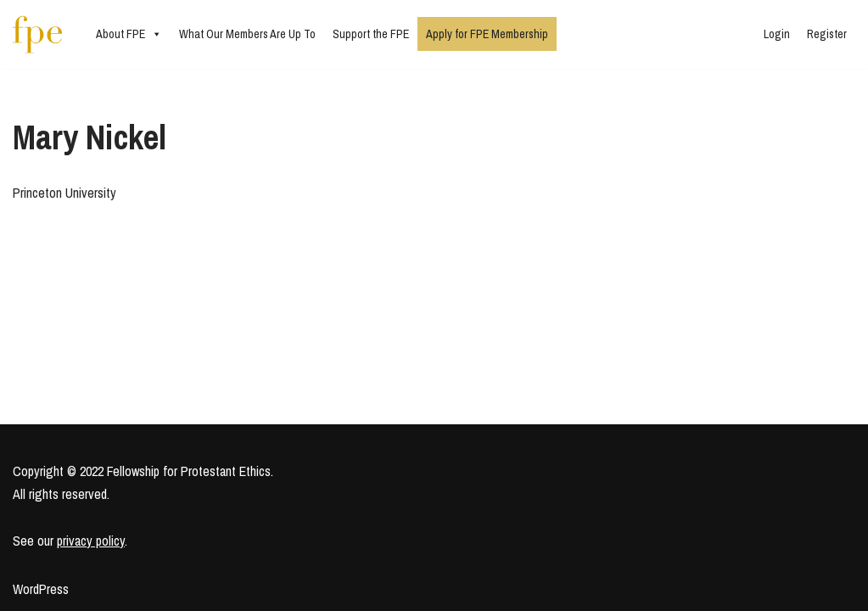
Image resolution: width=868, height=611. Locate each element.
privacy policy (91, 541)
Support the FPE (371, 34)
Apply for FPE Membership (487, 34)
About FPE (129, 34)
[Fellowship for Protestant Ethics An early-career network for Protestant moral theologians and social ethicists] (37, 34)
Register (827, 34)
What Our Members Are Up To (247, 34)
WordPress (41, 589)
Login (777, 34)
